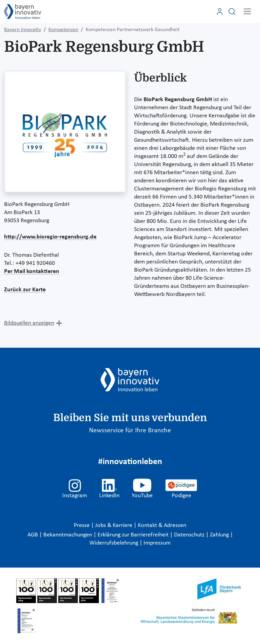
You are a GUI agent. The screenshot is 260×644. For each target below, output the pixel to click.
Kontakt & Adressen (162, 525)
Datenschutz (190, 535)
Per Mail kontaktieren (32, 271)
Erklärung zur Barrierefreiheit (134, 535)
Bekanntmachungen (68, 535)
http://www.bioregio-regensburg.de (50, 237)
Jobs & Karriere (114, 525)
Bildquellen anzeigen (29, 323)
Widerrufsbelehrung (114, 543)
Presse (82, 525)
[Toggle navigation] (247, 11)
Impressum (157, 543)
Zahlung (220, 535)
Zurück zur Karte (25, 290)
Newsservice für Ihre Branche (130, 431)
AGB (33, 535)
